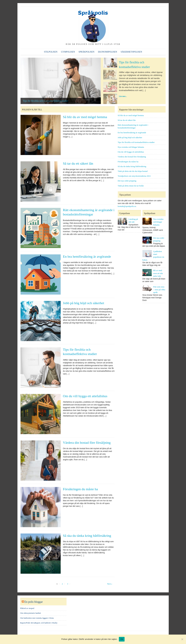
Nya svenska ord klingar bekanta (131, 147)
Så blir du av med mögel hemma (85, 117)
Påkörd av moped (27, 608)
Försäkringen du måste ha (80, 489)
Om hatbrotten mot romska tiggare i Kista (37, 618)
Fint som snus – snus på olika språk (159, 290)
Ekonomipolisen (108, 52)
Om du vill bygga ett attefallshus (85, 396)
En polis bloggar (34, 602)
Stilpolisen (51, 52)
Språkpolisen (87, 52)
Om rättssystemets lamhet (31, 613)
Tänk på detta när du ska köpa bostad (133, 171)
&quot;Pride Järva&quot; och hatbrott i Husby (39, 623)
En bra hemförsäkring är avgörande (87, 256)
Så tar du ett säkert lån (78, 163)
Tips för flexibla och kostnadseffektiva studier (46, 101)
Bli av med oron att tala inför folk (158, 273)
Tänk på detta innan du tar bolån (131, 186)
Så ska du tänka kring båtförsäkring (87, 536)
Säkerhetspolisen (131, 52)
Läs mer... (123, 96)
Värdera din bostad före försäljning (87, 443)
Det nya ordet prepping (127, 181)
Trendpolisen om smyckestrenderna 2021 (134, 176)
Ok (122, 639)
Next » (110, 584)
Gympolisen (68, 52)
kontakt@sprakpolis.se (127, 206)
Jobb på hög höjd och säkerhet (84, 303)
